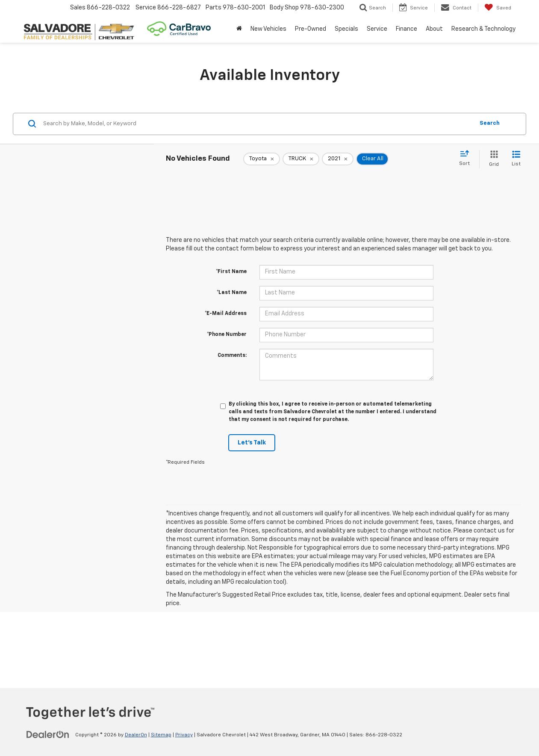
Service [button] (377, 29)
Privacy (184, 735)
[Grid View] (492, 159)
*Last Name (232, 293)
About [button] (434, 29)
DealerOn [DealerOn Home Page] (136, 735)
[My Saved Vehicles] (498, 8)
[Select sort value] (467, 159)
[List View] (516, 159)
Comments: (232, 356)
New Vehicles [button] (268, 29)
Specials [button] (346, 29)
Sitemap (161, 735)
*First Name (231, 272)
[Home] (239, 29)
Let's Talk (252, 443)
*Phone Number (227, 335)
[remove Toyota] (262, 159)
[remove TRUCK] (301, 159)
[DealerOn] (48, 735)
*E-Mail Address (226, 314)
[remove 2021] (338, 159)
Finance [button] (406, 29)
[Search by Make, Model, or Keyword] (257, 124)
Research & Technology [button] (483, 29)
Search (490, 123)
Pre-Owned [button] (311, 29)
